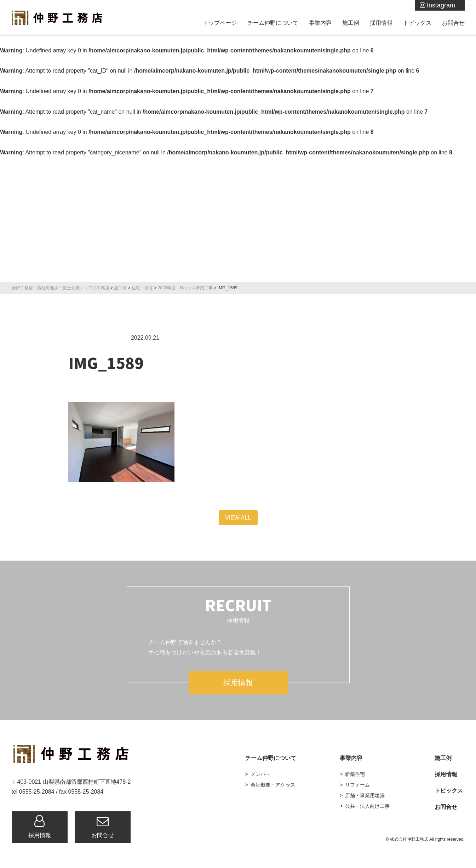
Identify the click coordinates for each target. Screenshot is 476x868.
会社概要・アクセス (273, 785)
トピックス (417, 23)
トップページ (220, 23)
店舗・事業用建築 (365, 795)
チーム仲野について (273, 23)
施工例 (351, 23)
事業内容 (320, 23)
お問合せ (453, 23)
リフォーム (357, 785)
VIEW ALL (238, 518)
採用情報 (381, 23)
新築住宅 (355, 774)
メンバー (260, 774)
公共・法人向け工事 (367, 806)
